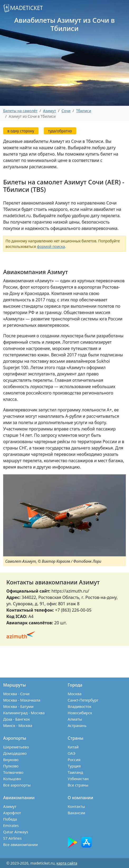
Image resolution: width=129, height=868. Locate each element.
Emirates (11, 826)
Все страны (78, 785)
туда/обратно (60, 131)
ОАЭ (72, 753)
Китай (73, 747)
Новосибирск (80, 713)
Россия (74, 760)
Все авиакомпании (20, 845)
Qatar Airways (16, 832)
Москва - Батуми (18, 706)
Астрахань (77, 726)
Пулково (11, 766)
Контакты (77, 806)
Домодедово (15, 753)
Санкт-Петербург (83, 700)
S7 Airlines (12, 838)
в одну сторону (21, 131)
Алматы (75, 719)
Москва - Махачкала (22, 700)
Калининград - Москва (24, 713)
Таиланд (75, 772)
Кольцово (12, 779)
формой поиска (51, 246)
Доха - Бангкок (16, 719)
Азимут (10, 806)
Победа (10, 819)
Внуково (11, 760)
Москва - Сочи (16, 694)
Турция (74, 766)
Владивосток (80, 706)
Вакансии (77, 813)
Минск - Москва (18, 726)
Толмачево (13, 772)
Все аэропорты (17, 785)
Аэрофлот (12, 813)
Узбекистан (78, 779)
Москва (75, 694)
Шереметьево (16, 747)
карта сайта (67, 863)
